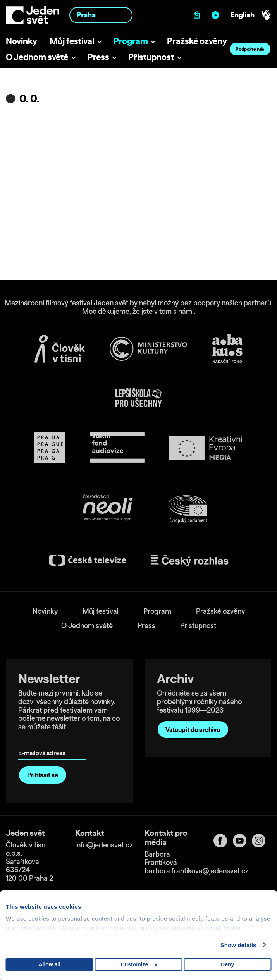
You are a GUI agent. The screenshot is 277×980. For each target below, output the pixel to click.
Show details (238, 945)
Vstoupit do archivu (193, 730)
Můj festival (72, 41)
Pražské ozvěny (197, 41)
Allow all (49, 964)
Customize (139, 964)
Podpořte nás (250, 49)
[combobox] (101, 15)
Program (131, 41)
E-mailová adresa (44, 742)
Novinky (22, 41)
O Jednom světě (37, 57)
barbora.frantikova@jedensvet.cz (197, 871)
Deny (227, 964)
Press (98, 57)
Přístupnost (151, 57)
